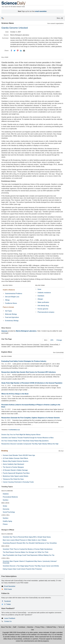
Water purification (43, 302)
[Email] (24, 51)
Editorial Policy (51, 627)
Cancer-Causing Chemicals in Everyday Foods (18, 482)
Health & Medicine (9, 290)
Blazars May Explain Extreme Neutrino (16, 461)
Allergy (7, 300)
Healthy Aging (7, 521)
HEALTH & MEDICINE (7, 491)
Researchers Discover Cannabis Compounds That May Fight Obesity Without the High (30, 444)
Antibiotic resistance (44, 293)
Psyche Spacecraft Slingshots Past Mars (16, 473)
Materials (4, 331)
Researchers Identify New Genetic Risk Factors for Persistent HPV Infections (29, 372)
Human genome (43, 309)
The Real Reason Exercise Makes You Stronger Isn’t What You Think (26, 552)
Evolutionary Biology (12, 321)
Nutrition (6, 500)
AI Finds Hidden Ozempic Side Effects (15, 458)
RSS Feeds (8, 589)
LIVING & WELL (6, 515)
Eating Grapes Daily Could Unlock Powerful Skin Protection (22, 569)
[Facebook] (11, 51)
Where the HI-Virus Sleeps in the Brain (15, 394)
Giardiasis (41, 296)
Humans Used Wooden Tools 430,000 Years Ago (19, 455)
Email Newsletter (10, 586)
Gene (39, 289)
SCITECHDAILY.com (15, 430)
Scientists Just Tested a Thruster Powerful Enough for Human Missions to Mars (28, 438)
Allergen (40, 299)
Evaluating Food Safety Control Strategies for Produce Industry (24, 361)
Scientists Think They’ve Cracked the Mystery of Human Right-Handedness (28, 549)
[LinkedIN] (21, 51)
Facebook (7, 601)
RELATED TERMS (40, 285)
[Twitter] (15, 51)
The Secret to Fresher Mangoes (13, 467)
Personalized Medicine (10, 497)
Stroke (5, 506)
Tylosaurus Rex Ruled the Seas (13, 479)
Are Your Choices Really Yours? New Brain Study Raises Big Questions (25, 441)
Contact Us (8, 621)
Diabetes (6, 494)
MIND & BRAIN (5, 503)
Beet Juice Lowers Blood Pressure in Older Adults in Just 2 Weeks (25, 540)
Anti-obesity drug (43, 306)
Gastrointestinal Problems (14, 294)
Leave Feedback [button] (10, 618)
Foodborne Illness (11, 303)
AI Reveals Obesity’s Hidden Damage (15, 470)
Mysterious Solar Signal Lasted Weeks (16, 476)
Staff (15, 627)
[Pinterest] (18, 51)
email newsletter (41, 11)
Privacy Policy (40, 627)
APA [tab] (52, 340)
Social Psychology (9, 512)
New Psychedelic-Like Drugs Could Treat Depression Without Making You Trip (29, 555)
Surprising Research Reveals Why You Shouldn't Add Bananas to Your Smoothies (30, 543)
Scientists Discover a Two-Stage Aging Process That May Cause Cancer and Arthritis (31, 566)
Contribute (22, 627)
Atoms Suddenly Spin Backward (13, 464)
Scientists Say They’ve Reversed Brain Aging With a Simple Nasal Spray (27, 537)
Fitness (5, 524)
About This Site (6, 627)
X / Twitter (7, 604)
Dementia (6, 509)
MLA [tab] (46, 340)
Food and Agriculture (12, 317)
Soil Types (8, 311)
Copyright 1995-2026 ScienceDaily (14, 632)
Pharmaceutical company (46, 312)
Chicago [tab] (59, 340)
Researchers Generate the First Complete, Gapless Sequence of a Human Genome (31, 418)
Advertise (30, 627)
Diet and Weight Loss (12, 297)
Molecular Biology (11, 314)
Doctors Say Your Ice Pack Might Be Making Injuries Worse (21, 435)
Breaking (5, 451)
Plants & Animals (8, 307)
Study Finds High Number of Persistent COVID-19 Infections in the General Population (32, 383)
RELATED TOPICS (8, 285)
